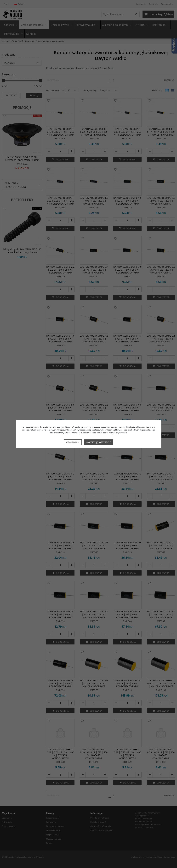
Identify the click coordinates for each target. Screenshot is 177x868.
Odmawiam (73, 442)
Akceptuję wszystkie (99, 442)
